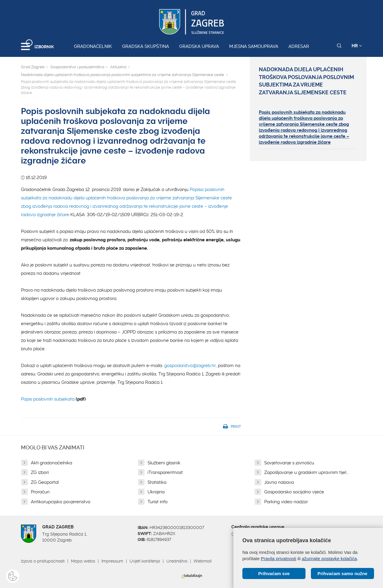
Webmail (203, 561)
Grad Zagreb (33, 67)
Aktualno (118, 67)
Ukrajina (156, 492)
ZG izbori (40, 472)
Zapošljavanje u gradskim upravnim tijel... (307, 472)
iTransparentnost (165, 472)
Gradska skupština (146, 46)
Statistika (157, 482)
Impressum (112, 561)
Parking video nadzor (286, 502)
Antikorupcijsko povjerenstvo (61, 502)
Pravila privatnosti (279, 559)
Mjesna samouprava (254, 46)
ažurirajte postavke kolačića (329, 559)
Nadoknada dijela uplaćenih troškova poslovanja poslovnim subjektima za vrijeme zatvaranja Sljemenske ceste (123, 75)
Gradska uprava (199, 46)
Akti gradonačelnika (51, 463)
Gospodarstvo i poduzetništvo (77, 67)
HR (357, 46)
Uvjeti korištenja (145, 561)
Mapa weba (83, 561)
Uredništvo (177, 561)
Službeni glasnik (164, 463)
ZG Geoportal (45, 482)
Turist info (158, 502)
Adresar (299, 46)
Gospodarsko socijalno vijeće (294, 492)
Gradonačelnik (93, 46)
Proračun (40, 492)
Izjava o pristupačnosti (43, 561)
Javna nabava (279, 482)
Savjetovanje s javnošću (289, 463)
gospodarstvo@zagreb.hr (190, 366)
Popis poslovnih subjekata (48, 399)
